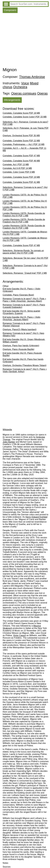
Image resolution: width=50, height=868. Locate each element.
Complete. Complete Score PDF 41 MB (21, 182)
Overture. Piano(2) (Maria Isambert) (20, 329)
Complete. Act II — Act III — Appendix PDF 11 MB (24, 149)
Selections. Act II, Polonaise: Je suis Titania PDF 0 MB (26, 129)
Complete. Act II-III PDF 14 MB (17, 168)
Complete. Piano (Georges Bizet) (18, 295)
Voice (25, 83)
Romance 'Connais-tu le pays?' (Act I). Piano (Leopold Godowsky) (24, 306)
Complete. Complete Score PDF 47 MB (21, 156)
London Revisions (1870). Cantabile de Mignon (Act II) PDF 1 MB (25, 233)
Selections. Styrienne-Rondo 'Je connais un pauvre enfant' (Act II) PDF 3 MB (23, 252)
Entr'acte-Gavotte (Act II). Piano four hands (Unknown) (23, 360)
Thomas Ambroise (32, 77)
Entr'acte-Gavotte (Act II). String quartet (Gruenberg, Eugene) (21, 312)
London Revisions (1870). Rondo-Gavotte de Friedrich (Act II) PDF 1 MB (24, 214)
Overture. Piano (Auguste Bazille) (18, 349)
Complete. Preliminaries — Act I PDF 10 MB (24, 144)
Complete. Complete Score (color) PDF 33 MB (25, 117)
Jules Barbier (9, 442)
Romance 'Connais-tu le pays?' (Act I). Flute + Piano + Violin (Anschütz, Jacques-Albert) (24, 300)
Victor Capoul (19, 635)
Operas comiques (24, 93)
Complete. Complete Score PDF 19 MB (21, 177)
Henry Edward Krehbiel (36, 517)
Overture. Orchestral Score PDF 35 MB (21, 136)
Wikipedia (7, 430)
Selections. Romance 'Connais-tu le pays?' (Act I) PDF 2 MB (25, 188)
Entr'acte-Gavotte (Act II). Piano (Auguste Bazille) (22, 354)
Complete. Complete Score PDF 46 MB (21, 161)
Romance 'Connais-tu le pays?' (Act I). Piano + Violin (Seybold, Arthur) (25, 370)
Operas (42, 93)
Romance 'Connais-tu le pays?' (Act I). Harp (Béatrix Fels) (23, 334)
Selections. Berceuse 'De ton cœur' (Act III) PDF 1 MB (25, 259)
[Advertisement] (25, 41)
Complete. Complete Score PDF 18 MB (21, 113)
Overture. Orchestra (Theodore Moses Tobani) (25, 365)
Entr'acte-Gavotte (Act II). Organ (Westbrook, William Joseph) (24, 341)
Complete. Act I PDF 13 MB (16, 165)
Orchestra (20, 87)
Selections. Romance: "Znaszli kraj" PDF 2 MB (25, 273)
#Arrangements (12, 100)
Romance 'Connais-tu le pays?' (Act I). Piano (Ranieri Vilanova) (24, 325)
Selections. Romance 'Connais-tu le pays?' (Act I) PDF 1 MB (25, 267)
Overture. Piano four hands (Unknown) (21, 346)
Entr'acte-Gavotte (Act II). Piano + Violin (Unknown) (21, 290)
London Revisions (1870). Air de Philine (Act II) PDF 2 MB (25, 196)
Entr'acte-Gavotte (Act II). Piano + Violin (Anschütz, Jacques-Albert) (21, 318)
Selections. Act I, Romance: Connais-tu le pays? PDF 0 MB (25, 123)
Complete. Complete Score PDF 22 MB (21, 141)
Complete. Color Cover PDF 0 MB (19, 172)
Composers (10, 10)
